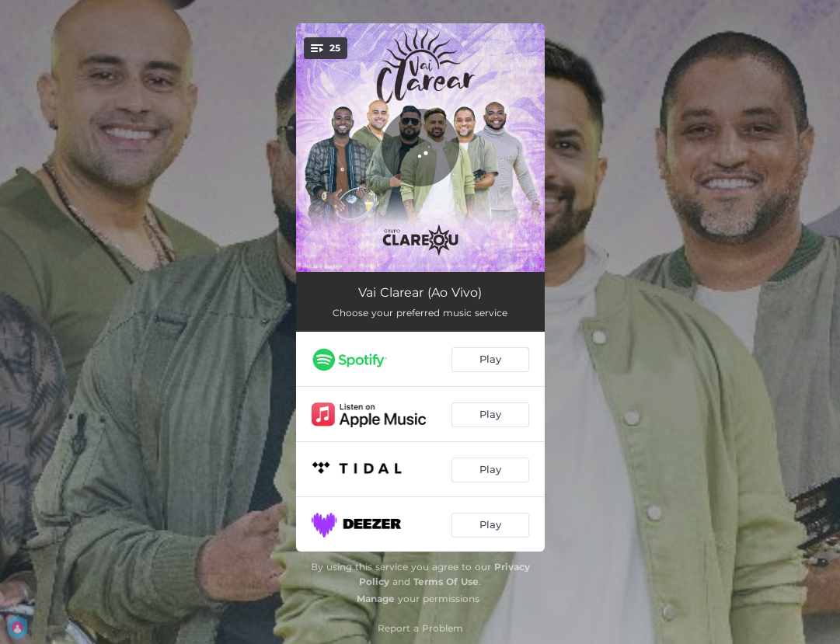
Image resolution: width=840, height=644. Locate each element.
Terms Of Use (446, 581)
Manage (376, 599)
